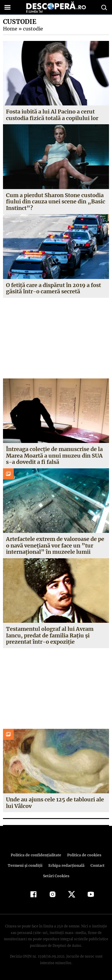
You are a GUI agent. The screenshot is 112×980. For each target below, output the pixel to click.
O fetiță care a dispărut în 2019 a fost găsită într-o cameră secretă (53, 288)
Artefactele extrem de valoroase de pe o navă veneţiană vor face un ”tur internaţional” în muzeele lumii (55, 545)
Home (10, 29)
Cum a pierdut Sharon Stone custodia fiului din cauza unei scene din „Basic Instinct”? (55, 202)
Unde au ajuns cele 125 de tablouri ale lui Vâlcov (55, 803)
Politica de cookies (83, 855)
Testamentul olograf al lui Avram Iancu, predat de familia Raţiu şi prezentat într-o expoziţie (50, 635)
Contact (96, 865)
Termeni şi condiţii (26, 865)
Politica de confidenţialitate (37, 855)
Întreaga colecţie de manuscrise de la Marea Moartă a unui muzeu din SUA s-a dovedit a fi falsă (54, 456)
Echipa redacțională (66, 865)
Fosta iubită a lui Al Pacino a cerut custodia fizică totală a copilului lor (52, 115)
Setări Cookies (56, 876)
